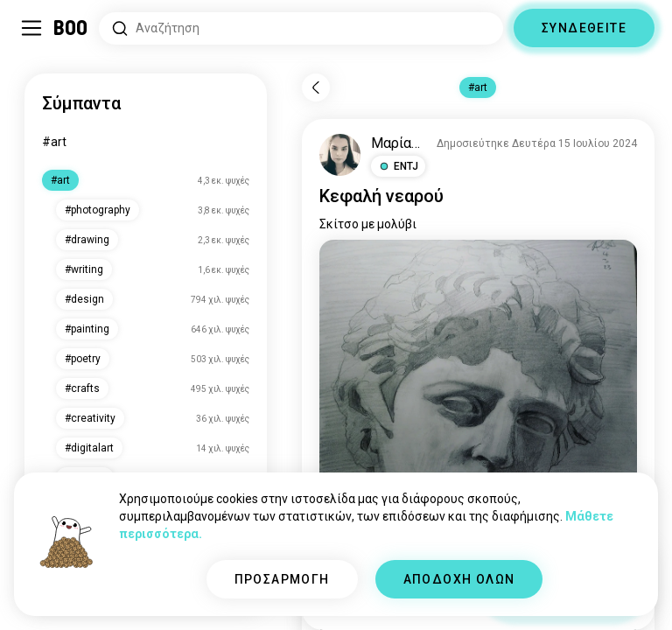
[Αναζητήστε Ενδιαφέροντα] (301, 28)
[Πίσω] (316, 87)
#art (54, 142)
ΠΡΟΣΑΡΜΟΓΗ (282, 579)
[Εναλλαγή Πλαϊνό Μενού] (31, 28)
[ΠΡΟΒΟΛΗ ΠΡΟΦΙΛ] (340, 155)
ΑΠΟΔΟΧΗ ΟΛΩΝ (459, 579)
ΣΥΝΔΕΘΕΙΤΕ (584, 28)
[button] (398, 166)
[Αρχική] (71, 28)
